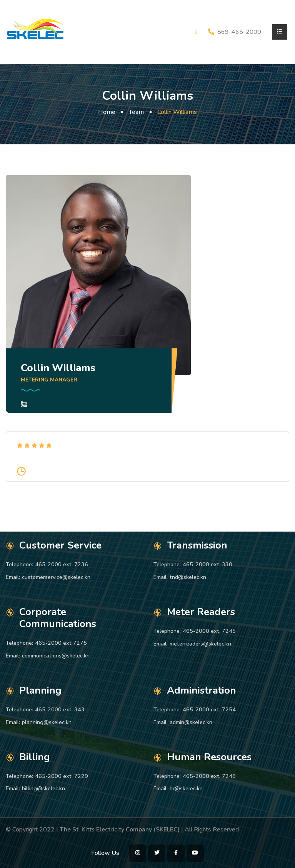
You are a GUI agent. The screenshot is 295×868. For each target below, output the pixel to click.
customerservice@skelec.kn (56, 577)
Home (107, 112)
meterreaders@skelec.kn (200, 644)
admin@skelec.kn (191, 722)
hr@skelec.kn (186, 788)
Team (136, 112)
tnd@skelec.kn (188, 577)
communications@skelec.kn (56, 656)
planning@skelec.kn (47, 722)
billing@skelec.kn (43, 788)
